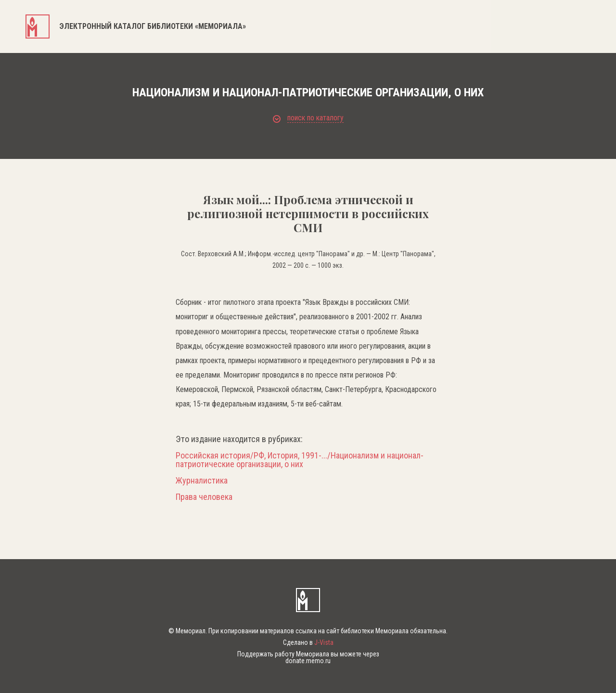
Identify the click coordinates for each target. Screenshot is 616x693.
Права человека (204, 497)
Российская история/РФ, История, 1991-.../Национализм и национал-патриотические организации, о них (300, 460)
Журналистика (202, 481)
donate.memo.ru (308, 661)
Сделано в (308, 642)
